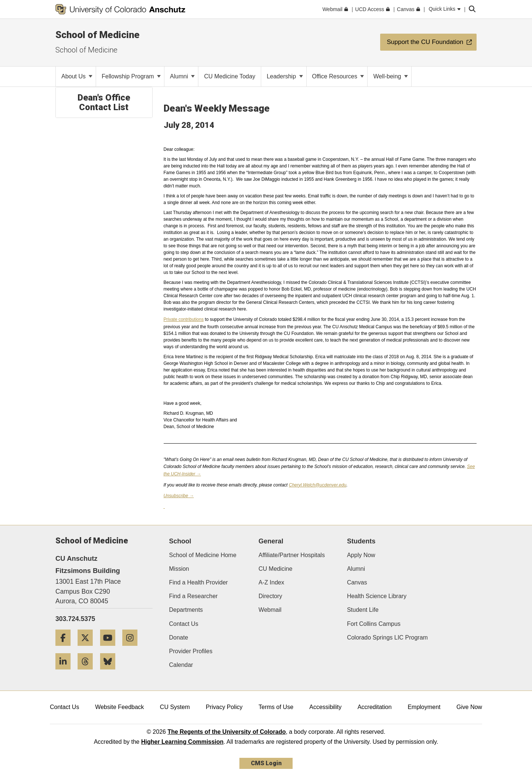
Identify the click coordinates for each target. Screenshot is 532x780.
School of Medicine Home (203, 555)
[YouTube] (110, 649)
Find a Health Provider (199, 582)
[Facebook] (66, 649)
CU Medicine (276, 569)
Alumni (182, 76)
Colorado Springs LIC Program (387, 637)
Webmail (270, 610)
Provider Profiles (191, 651)
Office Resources (338, 76)
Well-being (391, 76)
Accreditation (375, 707)
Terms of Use (276, 707)
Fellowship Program (131, 76)
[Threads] (88, 672)
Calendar (181, 665)
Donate (179, 637)
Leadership (285, 76)
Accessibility (325, 707)
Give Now (469, 707)
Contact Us (184, 624)
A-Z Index (271, 582)
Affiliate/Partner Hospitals (292, 555)
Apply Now (361, 555)
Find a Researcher (194, 596)
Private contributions (184, 319)
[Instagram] (133, 649)
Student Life (363, 610)
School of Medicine (98, 35)
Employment (424, 707)
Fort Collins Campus (374, 624)
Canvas (357, 582)
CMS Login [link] (266, 763)
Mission (179, 569)
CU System (175, 707)
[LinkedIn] (66, 672)
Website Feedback (119, 707)
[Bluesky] (110, 672)
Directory (270, 596)
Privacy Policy (224, 707)
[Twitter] (88, 649)
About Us (77, 76)
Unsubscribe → (179, 496)
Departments (186, 610)
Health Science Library (377, 596)
